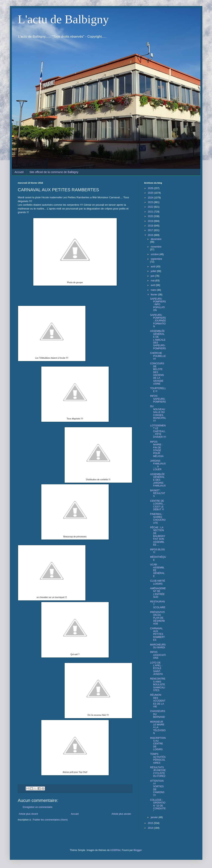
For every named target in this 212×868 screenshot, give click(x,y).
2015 (151, 823)
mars (154, 290)
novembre (156, 247)
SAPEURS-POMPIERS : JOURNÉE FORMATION (158, 321)
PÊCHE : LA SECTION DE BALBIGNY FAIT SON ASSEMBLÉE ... (158, 536)
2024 (151, 198)
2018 (151, 226)
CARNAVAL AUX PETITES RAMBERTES (157, 634)
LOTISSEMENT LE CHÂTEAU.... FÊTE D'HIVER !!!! (158, 431)
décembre (156, 239)
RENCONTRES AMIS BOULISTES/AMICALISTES (158, 685)
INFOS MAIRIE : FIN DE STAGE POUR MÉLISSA (157, 449)
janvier (155, 817)
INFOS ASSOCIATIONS (158, 655)
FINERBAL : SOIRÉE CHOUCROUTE (158, 518)
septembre (156, 259)
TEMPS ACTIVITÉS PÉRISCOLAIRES (158, 758)
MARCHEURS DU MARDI (158, 646)
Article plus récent (28, 814)
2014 (151, 828)
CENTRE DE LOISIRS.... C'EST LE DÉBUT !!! (158, 505)
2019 (151, 221)
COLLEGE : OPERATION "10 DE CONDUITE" (158, 806)
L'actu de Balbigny (63, 19)
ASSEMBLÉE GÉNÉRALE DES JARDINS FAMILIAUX (158, 480)
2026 (151, 188)
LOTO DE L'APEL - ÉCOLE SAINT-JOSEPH (156, 669)
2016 (151, 235)
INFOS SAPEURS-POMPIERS (158, 399)
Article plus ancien (121, 814)
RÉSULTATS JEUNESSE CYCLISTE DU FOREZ (158, 772)
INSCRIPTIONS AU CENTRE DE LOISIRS (158, 744)
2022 (151, 207)
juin (153, 276)
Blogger (138, 850)
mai (153, 281)
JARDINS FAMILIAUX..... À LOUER (158, 465)
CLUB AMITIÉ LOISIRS (158, 582)
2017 (151, 230)
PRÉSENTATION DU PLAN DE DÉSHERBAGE (157, 618)
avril (153, 285)
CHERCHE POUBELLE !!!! (158, 356)
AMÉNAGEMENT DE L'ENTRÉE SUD (158, 593)
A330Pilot (115, 850)
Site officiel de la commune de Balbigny (54, 172)
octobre (155, 254)
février (154, 295)
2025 (151, 193)
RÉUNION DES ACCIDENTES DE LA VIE (158, 701)
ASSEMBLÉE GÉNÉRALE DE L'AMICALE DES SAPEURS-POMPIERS (158, 340)
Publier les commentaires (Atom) (50, 820)
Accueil (19, 172)
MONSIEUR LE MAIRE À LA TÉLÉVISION (158, 728)
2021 (151, 212)
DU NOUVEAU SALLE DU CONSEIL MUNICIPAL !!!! (158, 414)
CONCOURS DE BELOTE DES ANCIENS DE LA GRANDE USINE (157, 374)
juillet (154, 271)
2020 (151, 216)
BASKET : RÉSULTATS (158, 493)
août (153, 267)
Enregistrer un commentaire (38, 807)
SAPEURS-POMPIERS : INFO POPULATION (158, 305)
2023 (151, 202)
